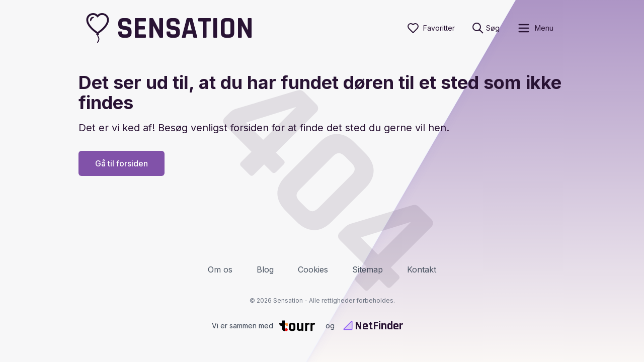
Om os (220, 269)
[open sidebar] (535, 28)
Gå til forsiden (122, 163)
